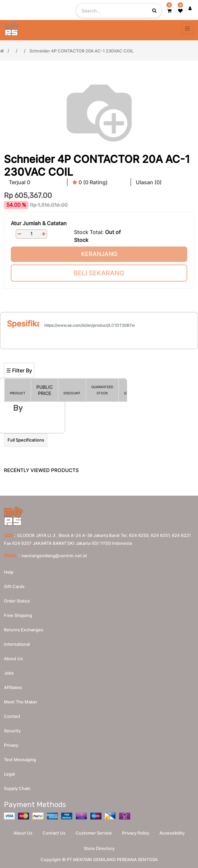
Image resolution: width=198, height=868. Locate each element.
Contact (12, 716)
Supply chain (17, 788)
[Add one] (44, 234)
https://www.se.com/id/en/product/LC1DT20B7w (90, 325)
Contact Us (54, 833)
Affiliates (13, 687)
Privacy (11, 745)
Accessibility (172, 833)
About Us (23, 833)
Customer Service (94, 833)
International (17, 644)
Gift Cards (14, 586)
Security (12, 731)
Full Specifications (26, 440)
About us (13, 659)
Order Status (17, 601)
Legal (9, 774)
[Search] (99, 352)
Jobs (9, 673)
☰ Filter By (19, 370)
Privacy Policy (136, 833)
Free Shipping (18, 615)
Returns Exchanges (24, 630)
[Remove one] (19, 234)
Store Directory (99, 848)
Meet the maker (21, 702)
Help (9, 572)
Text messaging (20, 759)
